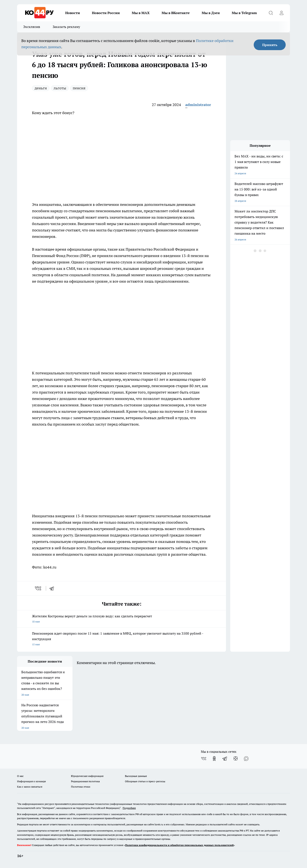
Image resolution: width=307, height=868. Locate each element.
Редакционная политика (85, 781)
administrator (198, 105)
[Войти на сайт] (281, 13)
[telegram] (53, 588)
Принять (270, 45)
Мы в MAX (141, 13)
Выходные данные (136, 776)
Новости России (106, 13)
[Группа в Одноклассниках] (214, 759)
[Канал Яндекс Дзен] (236, 759)
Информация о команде (31, 781)
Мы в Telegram (244, 13)
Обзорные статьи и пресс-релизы (145, 781)
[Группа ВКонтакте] (204, 759)
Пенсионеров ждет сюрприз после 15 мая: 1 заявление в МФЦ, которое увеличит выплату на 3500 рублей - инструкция (122, 639)
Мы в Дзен (211, 13)
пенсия (79, 88)
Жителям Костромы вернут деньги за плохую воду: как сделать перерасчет (122, 619)
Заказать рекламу (67, 27)
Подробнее (129, 808)
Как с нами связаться (30, 787)
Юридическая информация (87, 776)
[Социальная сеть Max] (246, 759)
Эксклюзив (32, 27)
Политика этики (81, 787)
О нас (20, 776)
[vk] (38, 588)
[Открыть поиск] (271, 13)
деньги (41, 88)
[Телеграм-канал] (225, 759)
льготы (60, 88)
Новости (73, 13)
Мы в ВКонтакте (176, 13)
